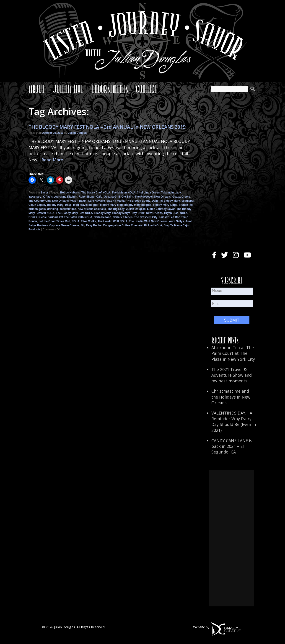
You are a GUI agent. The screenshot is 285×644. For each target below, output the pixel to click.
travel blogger (89, 205)
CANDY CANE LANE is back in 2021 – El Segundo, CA (232, 446)
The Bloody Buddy (138, 201)
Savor (44, 193)
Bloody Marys (121, 213)
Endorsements (110, 89)
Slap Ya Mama (116, 201)
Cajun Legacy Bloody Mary (46, 205)
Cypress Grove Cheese (64, 225)
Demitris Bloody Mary (166, 201)
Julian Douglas (78, 133)
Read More (52, 160)
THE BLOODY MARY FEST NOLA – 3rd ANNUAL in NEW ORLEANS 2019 (107, 127)
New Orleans (154, 213)
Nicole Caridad (48, 217)
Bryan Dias (171, 213)
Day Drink (138, 213)
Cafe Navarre (96, 201)
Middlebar (188, 201)
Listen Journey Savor (161, 209)
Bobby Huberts (70, 193)
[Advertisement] (232, 538)
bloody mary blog (111, 205)
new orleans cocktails (92, 209)
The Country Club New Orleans (49, 201)
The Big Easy (116, 209)
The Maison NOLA (123, 193)
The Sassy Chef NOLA (96, 193)
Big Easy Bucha (91, 225)
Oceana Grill (112, 197)
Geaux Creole (181, 197)
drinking (53, 209)
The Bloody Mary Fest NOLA (74, 213)
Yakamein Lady (171, 193)
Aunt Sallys (176, 221)
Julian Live (68, 89)
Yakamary (35, 197)
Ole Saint (127, 197)
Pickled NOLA (153, 225)
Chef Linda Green (148, 193)
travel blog (72, 205)
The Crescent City (146, 217)
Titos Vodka (89, 221)
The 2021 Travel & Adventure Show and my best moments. (232, 375)
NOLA (75, 221)
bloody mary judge (165, 205)
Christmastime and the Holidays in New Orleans (231, 397)
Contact (147, 89)
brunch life (186, 205)
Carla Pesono (102, 217)
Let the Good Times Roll (54, 221)
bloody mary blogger (138, 205)
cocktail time (68, 209)
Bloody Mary (103, 213)
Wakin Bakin (78, 201)
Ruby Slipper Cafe (90, 197)
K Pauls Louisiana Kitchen (60, 197)
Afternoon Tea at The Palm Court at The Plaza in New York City (233, 353)
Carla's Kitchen (123, 217)
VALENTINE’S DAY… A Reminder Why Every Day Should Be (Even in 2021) (234, 422)
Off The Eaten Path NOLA (76, 217)
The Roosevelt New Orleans (153, 197)
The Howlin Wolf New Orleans (148, 221)
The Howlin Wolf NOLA (112, 221)
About (36, 89)
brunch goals (37, 209)
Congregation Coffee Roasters (123, 225)
